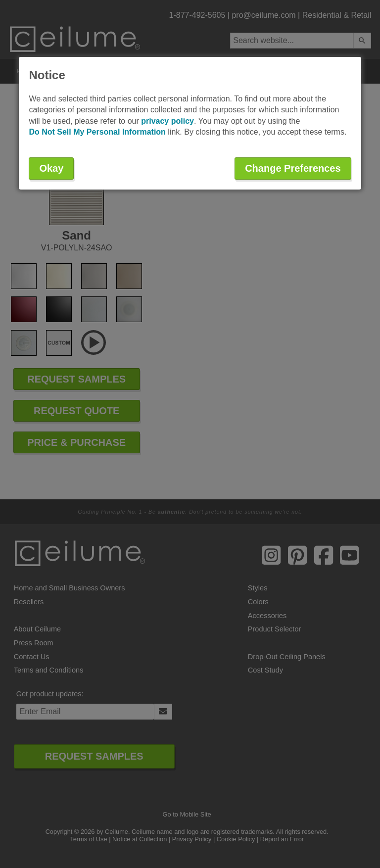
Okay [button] (51, 168)
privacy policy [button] (167, 121)
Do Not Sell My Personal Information (97, 132)
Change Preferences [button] (293, 168)
